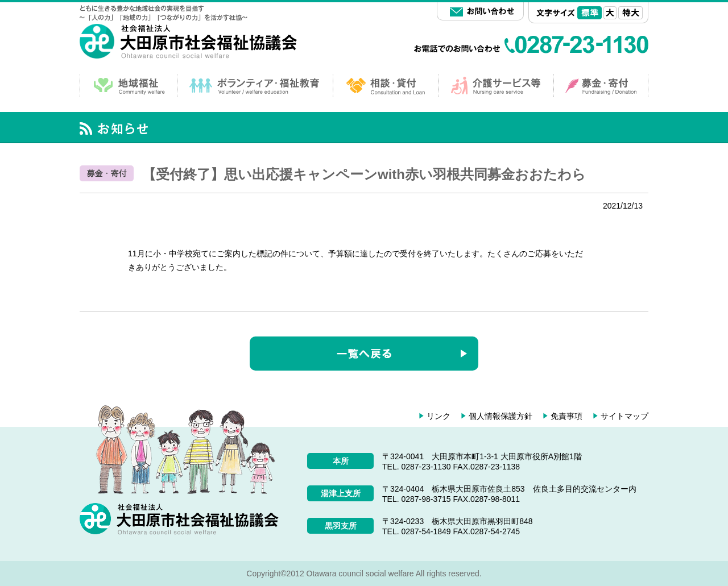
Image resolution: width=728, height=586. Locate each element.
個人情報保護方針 (500, 416)
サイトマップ (624, 416)
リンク (439, 416)
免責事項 (566, 416)
